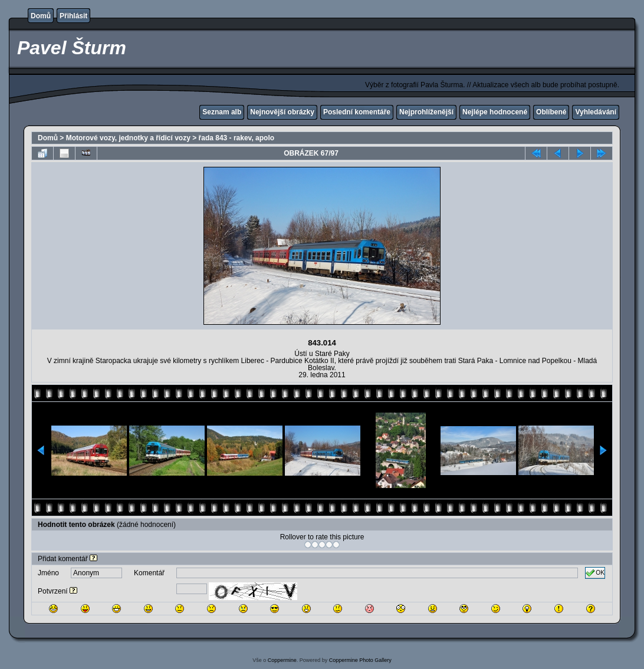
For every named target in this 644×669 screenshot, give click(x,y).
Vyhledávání (596, 112)
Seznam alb (222, 112)
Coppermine (282, 660)
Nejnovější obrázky (282, 112)
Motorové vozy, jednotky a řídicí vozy (128, 138)
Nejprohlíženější (426, 112)
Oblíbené (551, 112)
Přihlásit (73, 16)
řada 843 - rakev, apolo (237, 138)
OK (595, 573)
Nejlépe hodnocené (495, 112)
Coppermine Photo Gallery (360, 660)
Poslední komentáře (357, 112)
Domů (41, 16)
